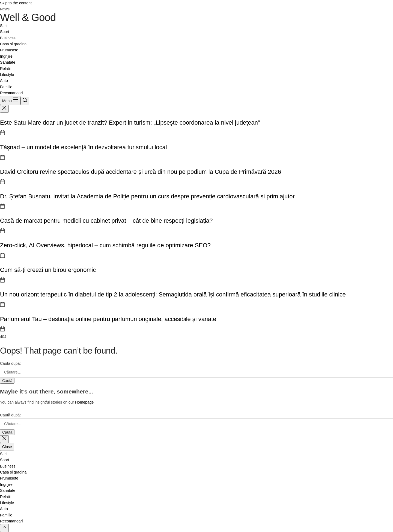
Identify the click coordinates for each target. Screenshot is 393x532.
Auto (4, 81)
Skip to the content (16, 3)
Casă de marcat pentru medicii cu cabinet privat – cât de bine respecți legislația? (106, 221)
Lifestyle (7, 75)
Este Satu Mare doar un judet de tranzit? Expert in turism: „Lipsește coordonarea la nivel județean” (130, 123)
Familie (6, 87)
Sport (5, 32)
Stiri (3, 26)
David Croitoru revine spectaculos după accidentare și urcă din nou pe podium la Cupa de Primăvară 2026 (141, 172)
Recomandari (11, 93)
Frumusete (9, 50)
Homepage (84, 402)
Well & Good (28, 17)
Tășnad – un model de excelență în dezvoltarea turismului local (84, 147)
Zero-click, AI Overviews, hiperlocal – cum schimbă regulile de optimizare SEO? (105, 245)
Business (8, 38)
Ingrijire (6, 56)
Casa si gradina (13, 44)
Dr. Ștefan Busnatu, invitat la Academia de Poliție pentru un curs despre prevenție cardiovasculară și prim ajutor (147, 196)
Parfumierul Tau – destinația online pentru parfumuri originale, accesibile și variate (108, 319)
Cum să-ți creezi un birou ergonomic (48, 270)
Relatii (5, 69)
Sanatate (8, 62)
